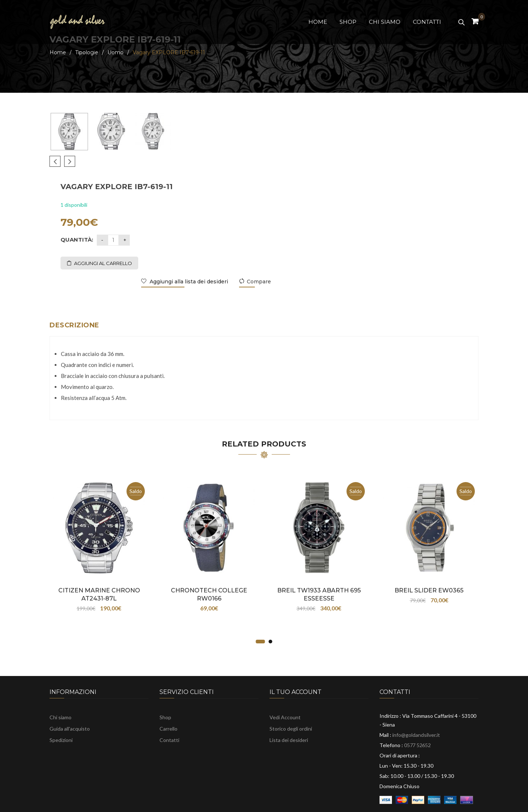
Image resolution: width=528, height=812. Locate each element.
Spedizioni (61, 711)
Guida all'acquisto (70, 700)
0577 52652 (417, 716)
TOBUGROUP (388, 802)
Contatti (169, 711)
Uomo (115, 52)
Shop (165, 688)
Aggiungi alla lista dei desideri (398, 209)
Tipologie (87, 52)
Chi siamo (60, 688)
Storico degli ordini (291, 700)
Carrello (168, 700)
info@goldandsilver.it (416, 706)
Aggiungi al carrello (313, 191)
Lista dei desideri (289, 711)
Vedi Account (285, 688)
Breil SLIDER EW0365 (429, 561)
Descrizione (74, 296)
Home (58, 52)
